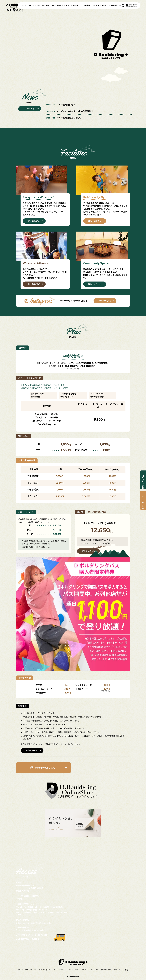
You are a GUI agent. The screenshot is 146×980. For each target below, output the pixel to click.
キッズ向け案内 (57, 5)
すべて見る (30, 109)
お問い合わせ (116, 5)
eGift (8, 10)
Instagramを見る (105, 301)
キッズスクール (72, 5)
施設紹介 (46, 5)
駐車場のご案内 (22, 891)
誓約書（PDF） (32, 750)
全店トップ (118, 970)
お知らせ (105, 5)
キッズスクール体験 (143, 500)
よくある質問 (85, 5)
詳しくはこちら (34, 221)
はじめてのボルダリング (31, 5)
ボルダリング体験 (143, 480)
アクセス (96, 5)
